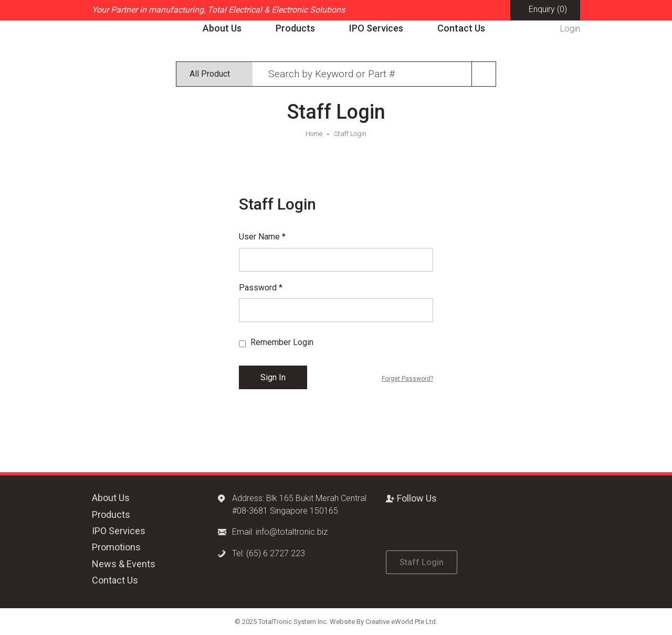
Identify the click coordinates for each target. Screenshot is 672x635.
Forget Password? (407, 379)
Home (314, 134)
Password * (261, 288)
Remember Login (281, 342)
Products (295, 28)
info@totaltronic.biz (292, 532)
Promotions (116, 547)
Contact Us (461, 28)
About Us (222, 28)
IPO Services (376, 28)
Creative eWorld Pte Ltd (401, 622)
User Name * (262, 237)
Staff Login (350, 134)
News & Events (124, 564)
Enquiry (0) (548, 9)
